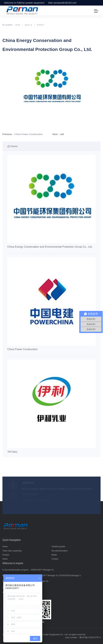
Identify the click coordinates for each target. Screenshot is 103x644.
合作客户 (40, 25)
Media (54, 555)
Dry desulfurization (60, 551)
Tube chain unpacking (12, 551)
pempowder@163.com (65, 3)
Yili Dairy (12, 452)
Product (6, 555)
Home (18, 25)
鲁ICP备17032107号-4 (90, 637)
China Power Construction (28, 134)
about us (28, 25)
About (5, 559)
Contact (55, 559)
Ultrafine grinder (58, 547)
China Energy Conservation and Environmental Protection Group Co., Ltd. (50, 247)
